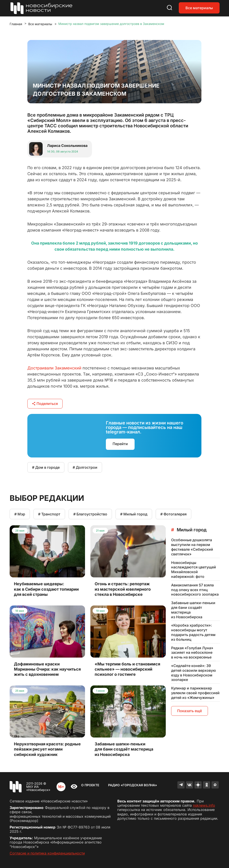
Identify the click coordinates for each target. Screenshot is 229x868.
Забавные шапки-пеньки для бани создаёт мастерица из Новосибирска (193, 610)
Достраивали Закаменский (54, 368)
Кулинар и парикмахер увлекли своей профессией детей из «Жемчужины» (195, 693)
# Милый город (134, 514)
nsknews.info (204, 805)
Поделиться (45, 404)
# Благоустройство (90, 514)
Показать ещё (190, 711)
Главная (16, 24)
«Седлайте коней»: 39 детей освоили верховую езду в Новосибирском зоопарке (194, 673)
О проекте (90, 785)
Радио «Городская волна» (133, 785)
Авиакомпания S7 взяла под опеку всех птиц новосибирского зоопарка (195, 590)
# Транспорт (49, 514)
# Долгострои (85, 467)
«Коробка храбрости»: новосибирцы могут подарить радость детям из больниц (193, 632)
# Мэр (20, 514)
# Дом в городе (46, 467)
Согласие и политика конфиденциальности (47, 853)
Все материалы (199, 8)
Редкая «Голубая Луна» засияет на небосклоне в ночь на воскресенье (192, 653)
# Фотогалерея (173, 514)
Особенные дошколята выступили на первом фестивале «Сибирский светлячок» (192, 547)
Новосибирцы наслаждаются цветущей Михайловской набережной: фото (194, 570)
